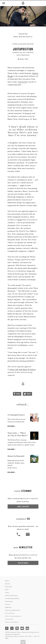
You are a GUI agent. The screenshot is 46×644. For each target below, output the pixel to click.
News (7, 590)
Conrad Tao (22, 82)
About (7, 581)
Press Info (9, 587)
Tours (7, 593)
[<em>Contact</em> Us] (28, 536)
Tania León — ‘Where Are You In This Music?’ (18, 434)
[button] (4, 3)
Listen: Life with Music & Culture (23, 369)
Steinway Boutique (11, 595)
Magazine (8, 607)
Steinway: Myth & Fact (13, 610)
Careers (8, 604)
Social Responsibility (12, 598)
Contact (8, 584)
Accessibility (9, 619)
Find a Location (23, 506)
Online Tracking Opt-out (13, 616)
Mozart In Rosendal (16, 456)
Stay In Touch (23, 563)
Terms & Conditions (12, 622)
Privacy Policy (10, 613)
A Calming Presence (16, 415)
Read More (11, 426)
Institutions (9, 601)
